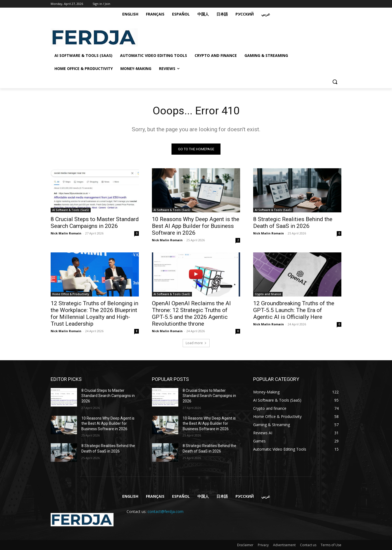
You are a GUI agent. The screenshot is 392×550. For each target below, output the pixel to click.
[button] (335, 82)
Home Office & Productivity (71, 294)
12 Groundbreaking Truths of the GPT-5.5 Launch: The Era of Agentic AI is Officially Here (294, 310)
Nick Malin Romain (66, 233)
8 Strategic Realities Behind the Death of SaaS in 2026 (293, 223)
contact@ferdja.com (166, 512)
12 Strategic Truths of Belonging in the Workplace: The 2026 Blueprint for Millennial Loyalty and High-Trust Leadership (94, 314)
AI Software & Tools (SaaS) (71, 210)
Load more (196, 343)
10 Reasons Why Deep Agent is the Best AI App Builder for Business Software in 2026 (196, 226)
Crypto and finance (268, 294)
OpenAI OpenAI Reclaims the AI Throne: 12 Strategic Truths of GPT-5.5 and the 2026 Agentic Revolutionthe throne (191, 314)
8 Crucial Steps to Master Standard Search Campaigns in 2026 (95, 223)
